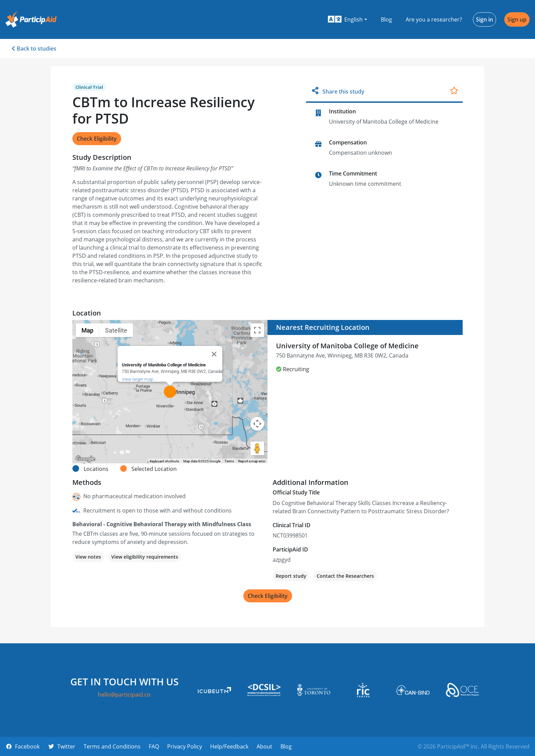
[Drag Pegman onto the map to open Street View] (257, 448)
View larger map (138, 379)
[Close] (214, 354)
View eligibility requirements (145, 557)
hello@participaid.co (124, 695)
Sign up (517, 19)
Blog (386, 19)
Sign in (485, 19)
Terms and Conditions (112, 746)
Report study (291, 576)
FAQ (154, 746)
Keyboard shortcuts (164, 461)
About (264, 746)
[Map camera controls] (257, 424)
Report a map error (252, 461)
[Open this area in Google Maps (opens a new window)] (85, 459)
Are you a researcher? (434, 19)
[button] (348, 19)
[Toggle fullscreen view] (257, 330)
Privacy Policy (185, 746)
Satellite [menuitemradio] (116, 330)
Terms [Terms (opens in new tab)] (229, 461)
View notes (88, 557)
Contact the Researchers (345, 576)
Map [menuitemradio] (88, 330)
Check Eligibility (97, 139)
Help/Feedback (229, 746)
